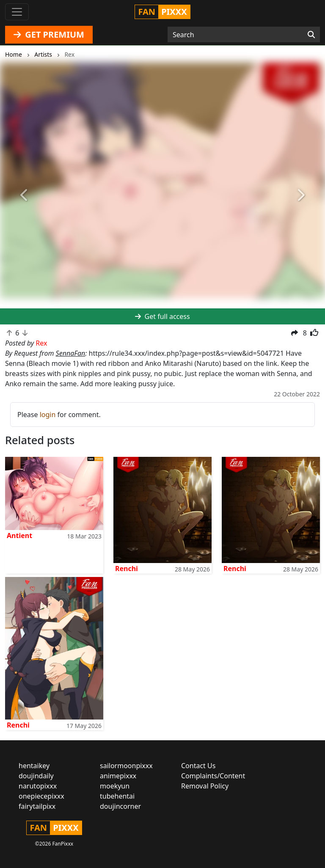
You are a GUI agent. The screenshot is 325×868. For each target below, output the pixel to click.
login (48, 415)
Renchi (127, 569)
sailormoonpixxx (126, 766)
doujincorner (120, 806)
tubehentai (117, 796)
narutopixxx (38, 786)
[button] (24, 195)
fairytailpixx (37, 806)
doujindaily (36, 776)
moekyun (115, 786)
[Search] (311, 35)
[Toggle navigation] (17, 12)
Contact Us (198, 766)
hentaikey (34, 766)
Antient (19, 536)
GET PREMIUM (49, 34)
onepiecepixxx (41, 796)
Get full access (162, 316)
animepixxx (118, 776)
